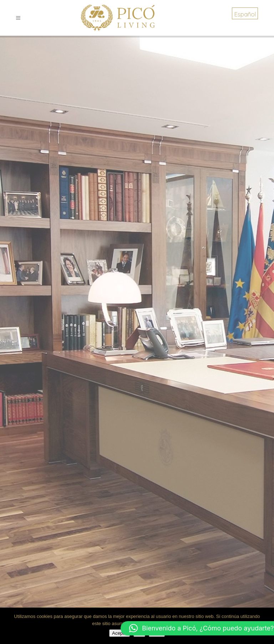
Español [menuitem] (245, 14)
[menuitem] (245, 13)
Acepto (120, 633)
